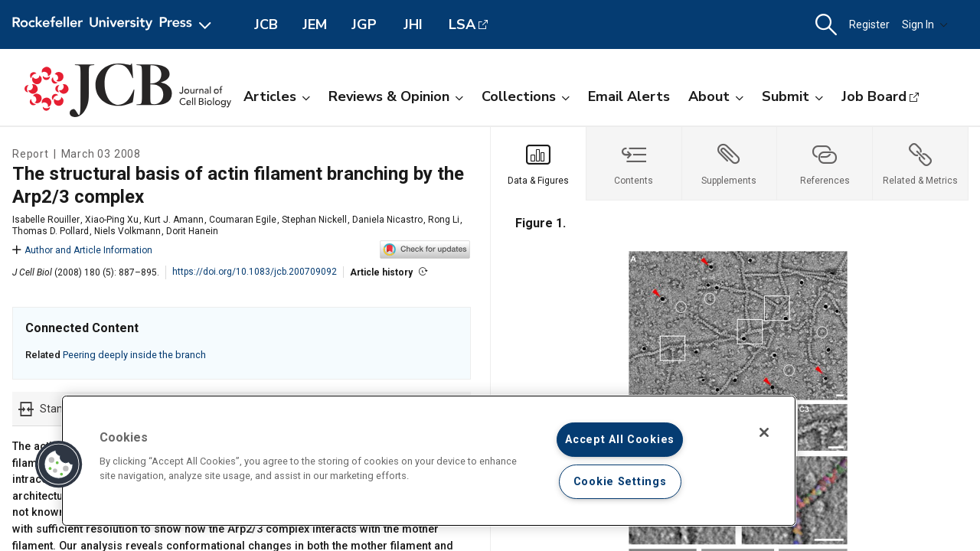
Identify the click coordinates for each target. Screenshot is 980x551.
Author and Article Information (82, 250)
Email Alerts (629, 96)
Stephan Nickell (314, 220)
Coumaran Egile (243, 220)
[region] (429, 461)
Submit (792, 96)
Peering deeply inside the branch (134, 355)
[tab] (539, 164)
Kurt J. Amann (174, 220)
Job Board (874, 96)
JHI (413, 24)
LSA (462, 24)
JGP (364, 24)
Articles (277, 96)
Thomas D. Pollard (51, 231)
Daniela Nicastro (387, 220)
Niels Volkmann (127, 231)
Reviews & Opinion (396, 96)
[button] (826, 25)
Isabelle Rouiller (46, 220)
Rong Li (444, 220)
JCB (266, 24)
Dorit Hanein (192, 231)
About (716, 96)
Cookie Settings (620, 482)
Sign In (925, 24)
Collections (526, 96)
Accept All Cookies (620, 440)
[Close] (764, 432)
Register (869, 24)
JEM (315, 24)
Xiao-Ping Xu (112, 220)
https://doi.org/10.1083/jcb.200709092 (255, 272)
